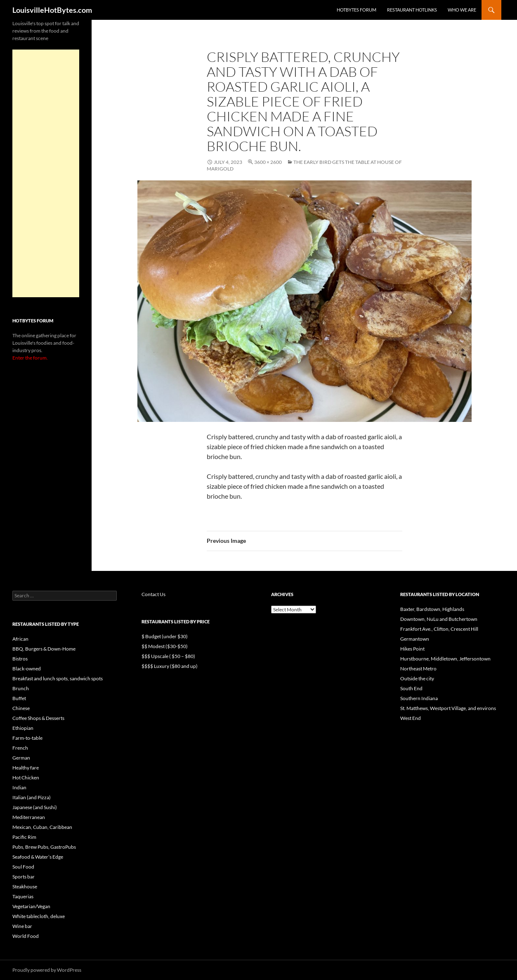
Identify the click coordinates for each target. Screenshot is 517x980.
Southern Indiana (419, 698)
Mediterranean (29, 817)
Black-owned (27, 669)
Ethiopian (23, 728)
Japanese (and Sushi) (35, 807)
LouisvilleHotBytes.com (52, 10)
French (20, 748)
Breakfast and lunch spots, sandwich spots (58, 678)
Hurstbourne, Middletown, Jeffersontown (445, 659)
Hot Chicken (26, 778)
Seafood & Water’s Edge (38, 857)
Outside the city (417, 678)
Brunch (21, 688)
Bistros (20, 659)
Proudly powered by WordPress (47, 970)
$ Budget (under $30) (165, 636)
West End (411, 718)
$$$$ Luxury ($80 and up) (170, 666)
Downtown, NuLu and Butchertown (439, 619)
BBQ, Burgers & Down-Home (44, 649)
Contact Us (153, 594)
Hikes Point (412, 649)
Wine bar (22, 926)
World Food (26, 936)
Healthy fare (26, 768)
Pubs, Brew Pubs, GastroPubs (44, 847)
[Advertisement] (46, 173)
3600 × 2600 (268, 162)
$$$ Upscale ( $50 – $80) (168, 656)
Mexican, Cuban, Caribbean (42, 827)
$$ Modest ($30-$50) (165, 646)
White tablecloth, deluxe (39, 916)
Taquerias (23, 896)
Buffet (19, 698)
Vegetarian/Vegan (31, 906)
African (20, 639)
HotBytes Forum (356, 10)
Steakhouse (25, 886)
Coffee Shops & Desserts (38, 718)
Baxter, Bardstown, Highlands (432, 609)
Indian (19, 787)
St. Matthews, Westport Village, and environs (448, 708)
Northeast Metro (418, 669)
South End (411, 688)
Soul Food (23, 867)
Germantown (415, 639)
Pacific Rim (24, 837)
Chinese (21, 708)
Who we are (462, 10)
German (21, 758)
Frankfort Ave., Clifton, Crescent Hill (439, 629)
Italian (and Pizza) (32, 797)
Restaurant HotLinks (412, 10)
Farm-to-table (27, 738)
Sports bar (24, 877)
